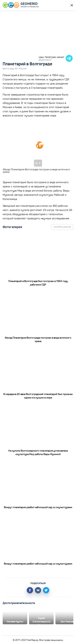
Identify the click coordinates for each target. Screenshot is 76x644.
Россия (23, 69)
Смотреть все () (62, 227)
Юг (17, 69)
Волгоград (9, 69)
